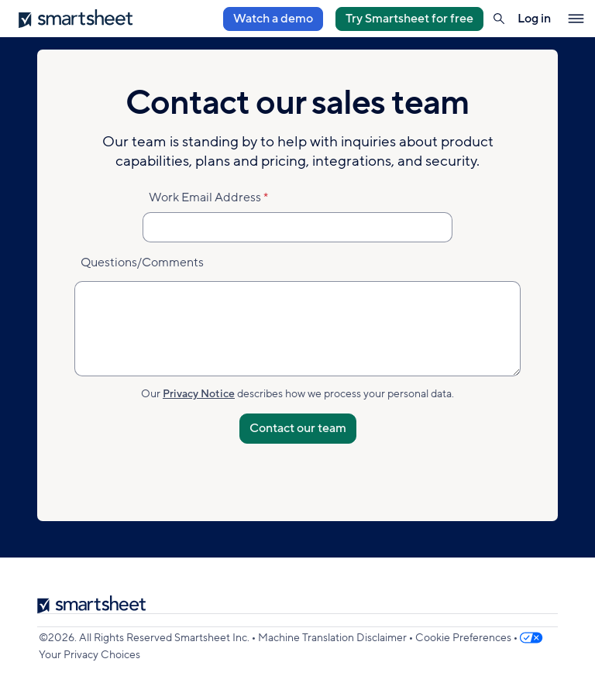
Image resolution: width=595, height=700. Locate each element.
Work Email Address (205, 197)
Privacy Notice (199, 394)
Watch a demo (273, 19)
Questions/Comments (142, 262)
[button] (499, 19)
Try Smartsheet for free (409, 19)
